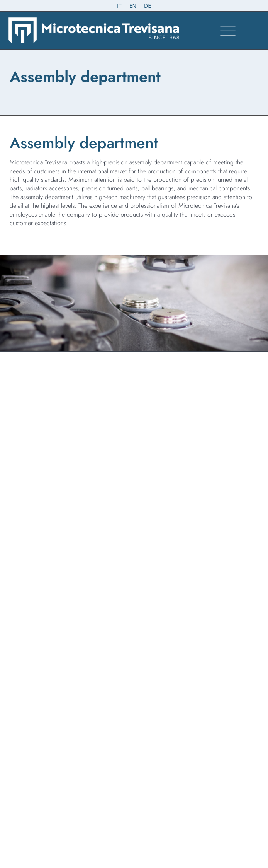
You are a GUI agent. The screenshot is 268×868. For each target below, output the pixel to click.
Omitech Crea (145, 844)
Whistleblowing (25, 651)
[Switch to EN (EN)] (133, 6)
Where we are (22, 603)
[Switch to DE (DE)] (148, 6)
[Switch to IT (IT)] (119, 6)
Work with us (21, 613)
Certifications (21, 593)
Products (20, 583)
